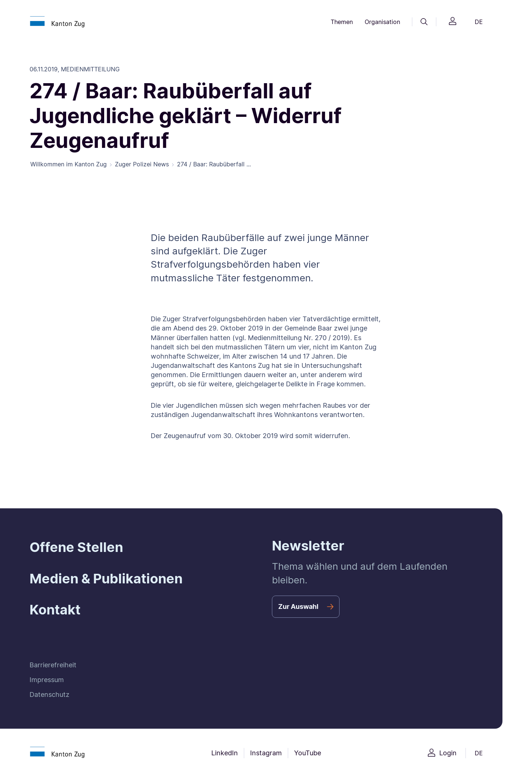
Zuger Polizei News (142, 164)
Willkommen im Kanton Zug (69, 164)
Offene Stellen (76, 547)
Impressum (47, 680)
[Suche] (424, 22)
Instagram (266, 753)
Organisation (382, 22)
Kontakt (55, 610)
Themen (342, 22)
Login (448, 753)
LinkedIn (225, 753)
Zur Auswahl (298, 606)
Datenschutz (50, 694)
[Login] (453, 22)
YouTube (308, 753)
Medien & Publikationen (106, 579)
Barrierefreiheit (53, 665)
